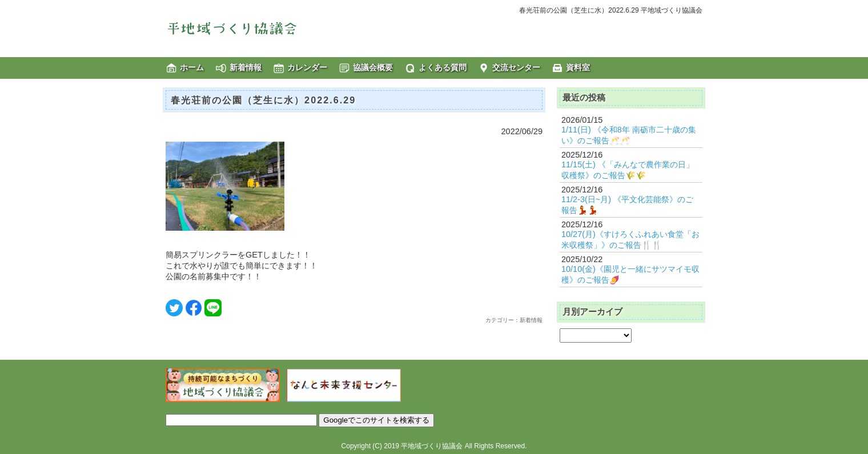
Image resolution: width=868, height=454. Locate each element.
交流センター (516, 67)
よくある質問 (443, 67)
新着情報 (246, 67)
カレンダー (307, 67)
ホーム (192, 67)
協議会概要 (373, 67)
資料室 (578, 67)
